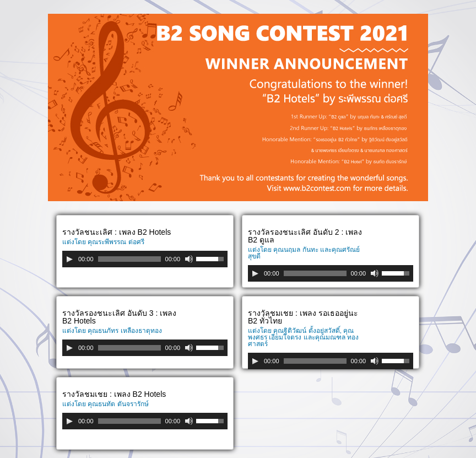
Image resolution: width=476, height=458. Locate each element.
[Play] (69, 259)
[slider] (129, 259)
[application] (145, 259)
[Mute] (189, 259)
